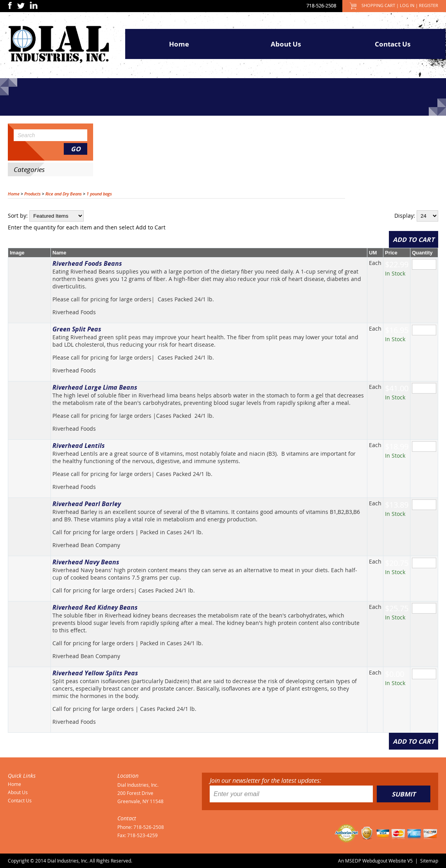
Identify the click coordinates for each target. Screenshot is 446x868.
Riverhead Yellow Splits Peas (95, 673)
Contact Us (393, 44)
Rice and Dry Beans (64, 194)
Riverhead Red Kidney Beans (95, 607)
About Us (286, 44)
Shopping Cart (378, 5)
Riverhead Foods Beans (87, 263)
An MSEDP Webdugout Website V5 (375, 861)
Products (32, 194)
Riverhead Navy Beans (86, 562)
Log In (407, 5)
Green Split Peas (77, 329)
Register (429, 5)
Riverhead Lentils (79, 446)
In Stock (395, 273)
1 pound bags (99, 194)
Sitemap (429, 861)
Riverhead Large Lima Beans (95, 387)
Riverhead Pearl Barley (87, 504)
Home (179, 44)
